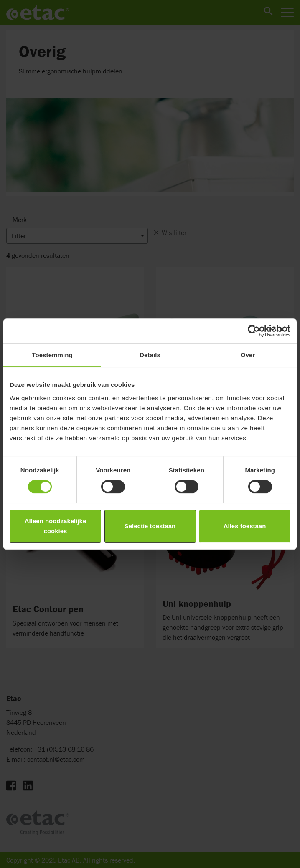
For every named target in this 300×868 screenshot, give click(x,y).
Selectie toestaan (150, 526)
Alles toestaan (245, 526)
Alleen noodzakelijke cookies (56, 526)
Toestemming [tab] (52, 355)
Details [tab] (150, 355)
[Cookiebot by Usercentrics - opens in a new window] (254, 331)
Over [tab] (248, 355)
